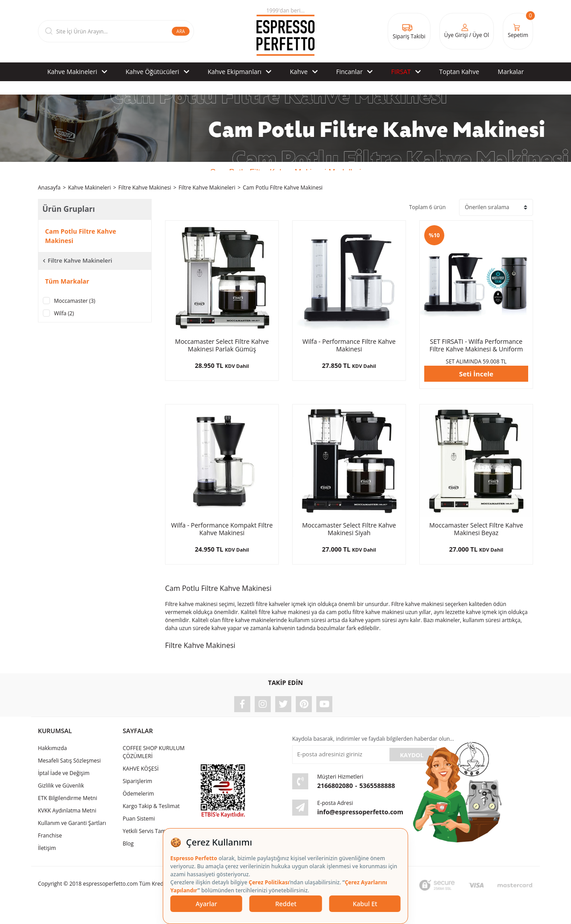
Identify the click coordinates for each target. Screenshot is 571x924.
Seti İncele (476, 374)
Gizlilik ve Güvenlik (61, 786)
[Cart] (518, 31)
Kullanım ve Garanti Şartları (72, 823)
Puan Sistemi (139, 819)
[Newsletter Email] (340, 755)
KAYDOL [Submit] (412, 755)
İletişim (47, 848)
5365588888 (377, 786)
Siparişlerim (137, 781)
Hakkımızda (52, 748)
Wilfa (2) (64, 313)
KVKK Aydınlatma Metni (67, 811)
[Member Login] (467, 31)
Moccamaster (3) (75, 301)
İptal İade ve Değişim (64, 773)
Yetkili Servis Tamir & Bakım (157, 831)
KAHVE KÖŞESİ (141, 769)
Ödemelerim (138, 794)
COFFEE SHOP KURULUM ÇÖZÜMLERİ (154, 752)
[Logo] (285, 31)
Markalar (511, 72)
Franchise (50, 835)
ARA (181, 31)
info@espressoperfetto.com (360, 812)
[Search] (116, 31)
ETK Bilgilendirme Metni (68, 798)
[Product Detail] (222, 277)
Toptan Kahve (459, 72)
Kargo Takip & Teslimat (151, 806)
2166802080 (335, 786)
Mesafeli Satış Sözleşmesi (69, 761)
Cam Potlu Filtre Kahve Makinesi (283, 188)
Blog (128, 844)
